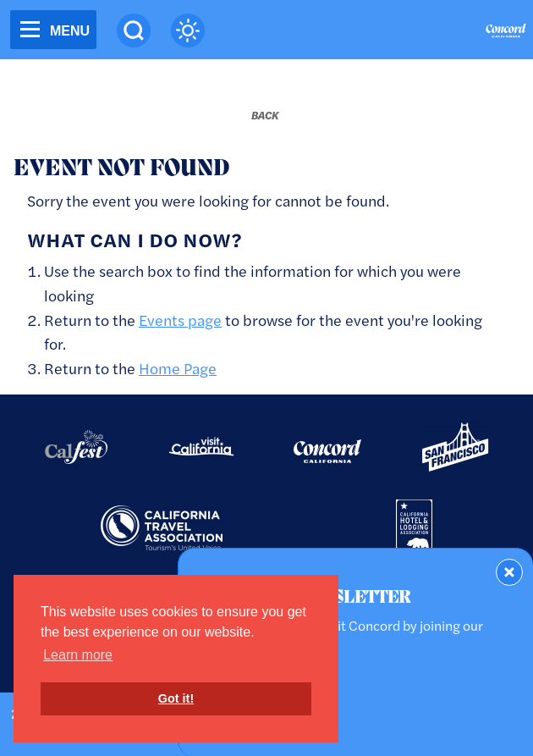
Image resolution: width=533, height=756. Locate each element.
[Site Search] (134, 30)
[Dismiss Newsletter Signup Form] (509, 572)
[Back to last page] (265, 115)
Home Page (178, 368)
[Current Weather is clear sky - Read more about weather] (188, 30)
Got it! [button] (176, 698)
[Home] (506, 33)
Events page (180, 320)
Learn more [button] (78, 655)
